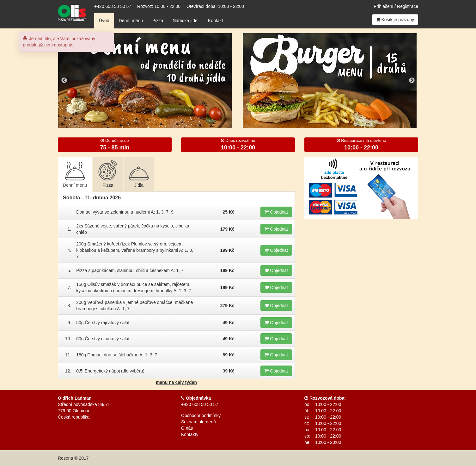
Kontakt (215, 21)
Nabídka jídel (186, 21)
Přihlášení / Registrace (396, 6)
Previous (64, 81)
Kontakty (190, 434)
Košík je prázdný (395, 20)
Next (412, 81)
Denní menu (131, 21)
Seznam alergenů (198, 422)
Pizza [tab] (108, 174)
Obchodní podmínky (201, 415)
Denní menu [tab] (75, 174)
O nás (187, 428)
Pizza (158, 21)
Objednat (276, 212)
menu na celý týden (176, 382)
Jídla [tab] (139, 174)
